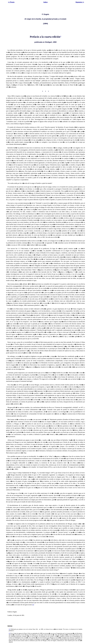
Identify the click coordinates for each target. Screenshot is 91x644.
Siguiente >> (80, 2)
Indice (45, 2)
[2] (33, 605)
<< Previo (11, 2)
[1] (61, 36)
